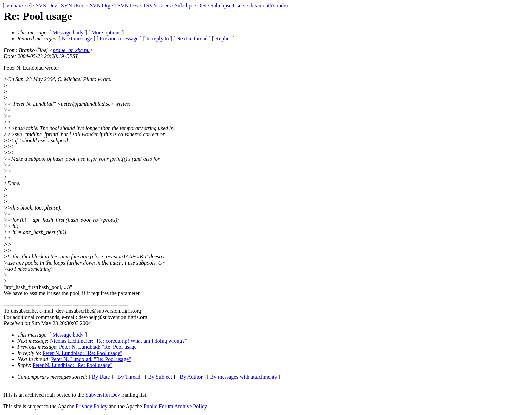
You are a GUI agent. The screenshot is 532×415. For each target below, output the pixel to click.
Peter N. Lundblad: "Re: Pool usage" (99, 347)
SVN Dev (46, 6)
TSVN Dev (127, 6)
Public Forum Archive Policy (175, 406)
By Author (191, 377)
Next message (77, 39)
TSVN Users (157, 6)
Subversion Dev (103, 395)
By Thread (129, 377)
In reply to (158, 39)
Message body (68, 32)
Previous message (119, 39)
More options (106, 32)
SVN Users (73, 6)
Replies (223, 39)
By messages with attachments (244, 377)
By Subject (160, 377)
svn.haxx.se (17, 6)
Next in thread (192, 39)
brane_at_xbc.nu (71, 50)
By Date (101, 377)
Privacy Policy (92, 406)
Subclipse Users (228, 6)
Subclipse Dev (191, 6)
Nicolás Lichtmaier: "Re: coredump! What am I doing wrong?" (118, 341)
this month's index (269, 6)
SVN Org (100, 6)
